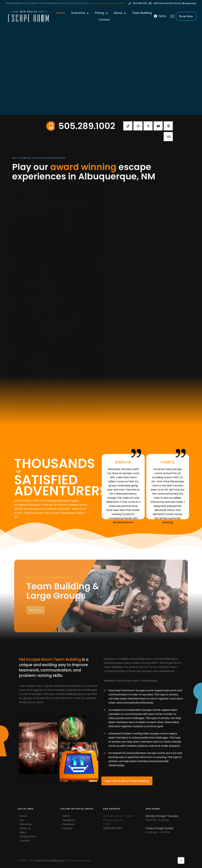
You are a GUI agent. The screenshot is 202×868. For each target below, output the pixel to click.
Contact (25, 841)
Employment (28, 836)
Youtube (67, 828)
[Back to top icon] (181, 860)
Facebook (68, 824)
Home (23, 816)
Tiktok (66, 816)
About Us (25, 828)
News (23, 832)
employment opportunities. (107, 3)
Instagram (69, 820)
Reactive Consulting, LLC (50, 861)
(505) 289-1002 (112, 828)
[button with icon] (128, 126)
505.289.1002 (87, 126)
